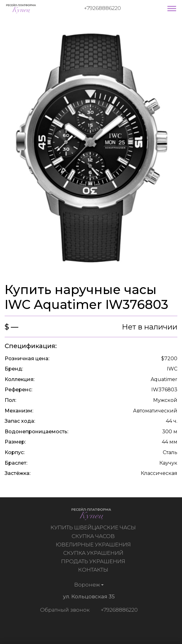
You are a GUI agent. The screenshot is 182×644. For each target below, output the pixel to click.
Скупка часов (94, 536)
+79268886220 (102, 8)
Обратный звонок (64, 610)
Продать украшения (94, 561)
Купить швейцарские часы (94, 527)
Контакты (94, 570)
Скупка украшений (94, 553)
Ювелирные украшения (94, 545)
